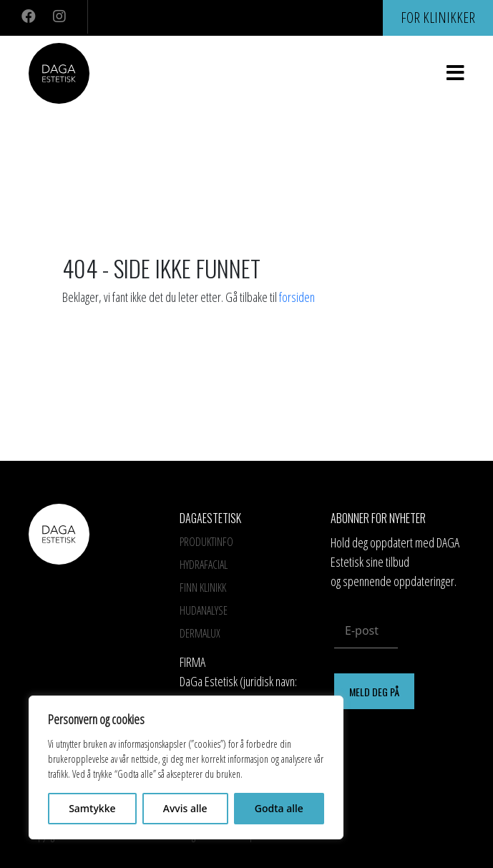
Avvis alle (185, 808)
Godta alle (279, 808)
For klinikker (438, 18)
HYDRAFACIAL (204, 565)
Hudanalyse (204, 610)
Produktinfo (206, 542)
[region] (186, 767)
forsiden (297, 297)
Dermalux (200, 633)
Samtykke (92, 808)
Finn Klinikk (203, 587)
